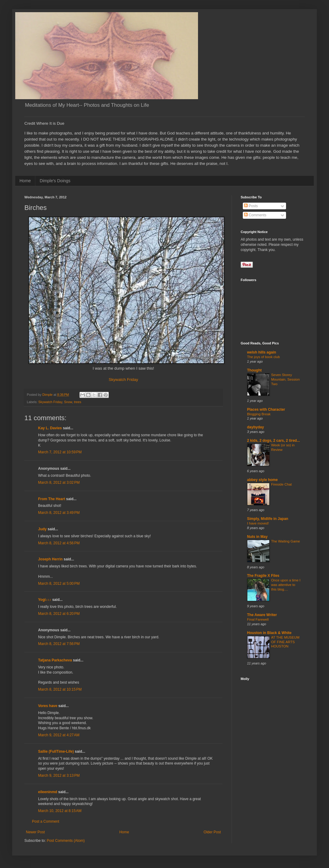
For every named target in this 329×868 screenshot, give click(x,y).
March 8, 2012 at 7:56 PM (59, 644)
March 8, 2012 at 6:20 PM (59, 614)
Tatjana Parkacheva (55, 660)
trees (78, 402)
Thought (254, 370)
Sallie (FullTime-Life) (56, 751)
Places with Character (266, 410)
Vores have (48, 706)
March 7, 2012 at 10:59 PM (60, 452)
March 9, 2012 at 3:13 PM (59, 776)
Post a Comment (46, 821)
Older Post (212, 832)
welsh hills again (262, 352)
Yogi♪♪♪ (45, 600)
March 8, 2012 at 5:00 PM (59, 584)
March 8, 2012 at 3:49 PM (59, 513)
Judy (42, 529)
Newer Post (35, 832)
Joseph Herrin (50, 559)
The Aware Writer (262, 615)
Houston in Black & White (269, 633)
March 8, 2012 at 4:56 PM (59, 543)
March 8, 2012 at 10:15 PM (60, 689)
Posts (251, 206)
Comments (255, 215)
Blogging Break (259, 414)
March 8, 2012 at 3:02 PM (59, 483)
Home (25, 181)
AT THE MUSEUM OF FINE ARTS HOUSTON (285, 642)
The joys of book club (264, 357)
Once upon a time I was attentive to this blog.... (286, 585)
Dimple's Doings (55, 181)
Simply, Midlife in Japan (268, 519)
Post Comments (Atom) (66, 841)
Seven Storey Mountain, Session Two (285, 379)
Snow (68, 402)
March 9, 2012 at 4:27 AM (59, 735)
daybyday (255, 427)
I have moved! (258, 523)
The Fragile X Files (263, 576)
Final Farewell (258, 619)
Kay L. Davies (50, 428)
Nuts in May (257, 537)
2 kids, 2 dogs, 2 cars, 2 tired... (273, 441)
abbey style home (262, 480)
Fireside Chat (281, 484)
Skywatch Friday (124, 380)
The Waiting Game (286, 541)
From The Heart (52, 499)
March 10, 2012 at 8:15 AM (60, 811)
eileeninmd (48, 792)
